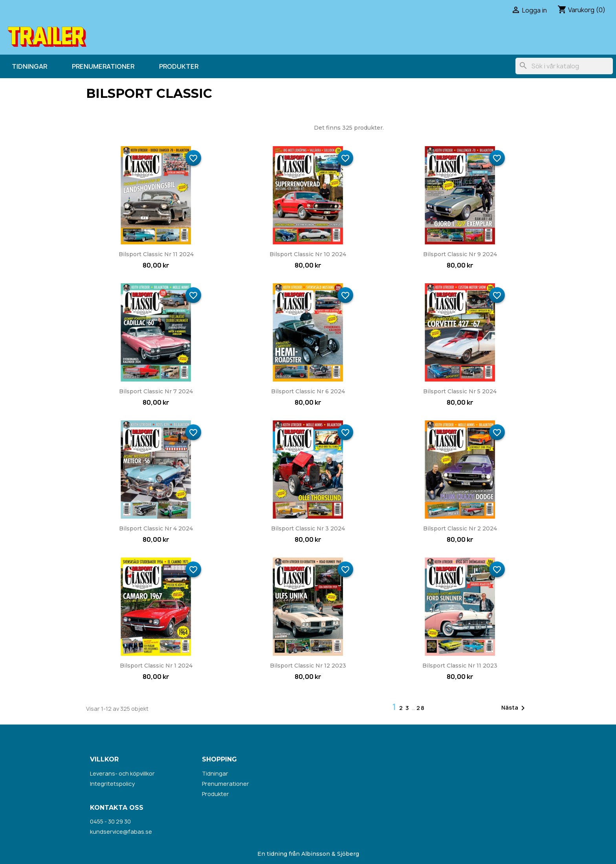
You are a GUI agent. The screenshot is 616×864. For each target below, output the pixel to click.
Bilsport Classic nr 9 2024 (460, 254)
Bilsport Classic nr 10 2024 (308, 254)
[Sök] (564, 66)
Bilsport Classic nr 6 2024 (308, 391)
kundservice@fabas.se (121, 832)
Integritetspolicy (112, 784)
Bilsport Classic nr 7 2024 (156, 391)
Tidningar (29, 66)
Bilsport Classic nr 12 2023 (308, 666)
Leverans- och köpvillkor (122, 773)
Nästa (514, 708)
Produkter (179, 66)
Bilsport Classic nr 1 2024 (156, 666)
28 (421, 708)
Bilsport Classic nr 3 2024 (308, 528)
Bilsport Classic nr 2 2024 (460, 528)
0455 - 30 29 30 (110, 821)
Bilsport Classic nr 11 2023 (460, 666)
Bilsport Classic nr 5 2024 (460, 391)
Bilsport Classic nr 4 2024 (156, 528)
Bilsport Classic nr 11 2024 (156, 254)
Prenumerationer (103, 66)
